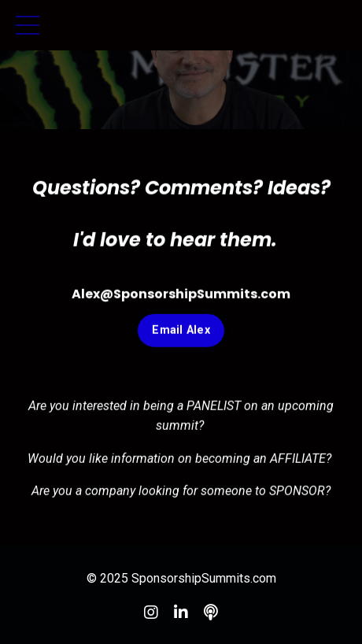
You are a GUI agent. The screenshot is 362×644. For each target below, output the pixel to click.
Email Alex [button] (181, 331)
